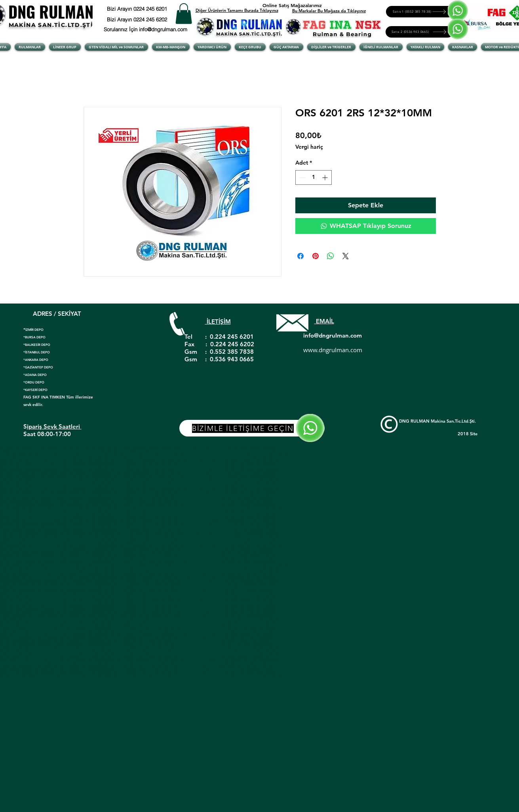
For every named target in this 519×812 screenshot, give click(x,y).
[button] (184, 14)
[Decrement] (301, 177)
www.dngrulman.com (333, 350)
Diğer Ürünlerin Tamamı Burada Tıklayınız (237, 10)
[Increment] (326, 177)
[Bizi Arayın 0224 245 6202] (147, 19)
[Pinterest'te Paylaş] (316, 256)
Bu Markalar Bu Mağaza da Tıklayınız (329, 11)
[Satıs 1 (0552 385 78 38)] (420, 12)
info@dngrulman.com (333, 335)
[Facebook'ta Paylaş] (300, 256)
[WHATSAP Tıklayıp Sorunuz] (366, 226)
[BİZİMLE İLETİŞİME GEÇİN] (252, 428)
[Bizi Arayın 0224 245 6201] (157, 9)
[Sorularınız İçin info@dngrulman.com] (147, 29)
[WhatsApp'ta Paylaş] (331, 256)
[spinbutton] (314, 177)
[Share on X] (346, 256)
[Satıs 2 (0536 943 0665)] (419, 32)
